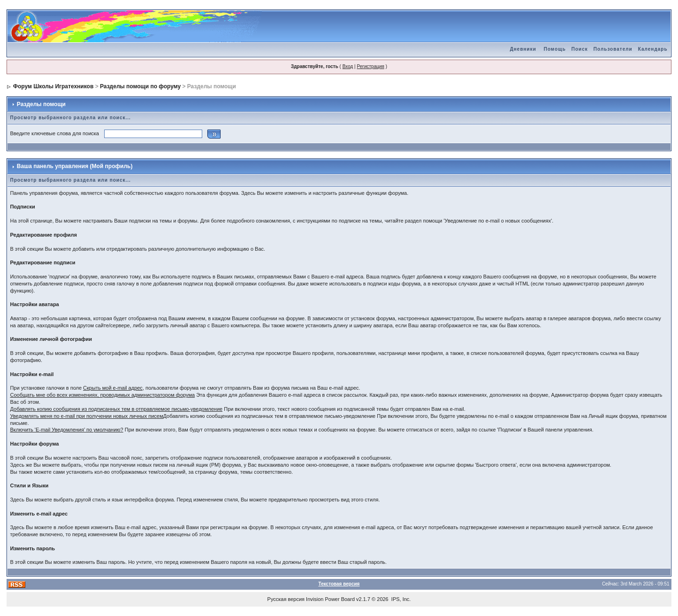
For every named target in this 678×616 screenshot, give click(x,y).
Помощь (555, 49)
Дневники (523, 49)
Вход (348, 66)
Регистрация (370, 66)
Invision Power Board (330, 599)
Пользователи (613, 49)
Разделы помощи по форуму (140, 86)
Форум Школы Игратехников (53, 86)
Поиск (580, 49)
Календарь (653, 49)
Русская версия (286, 599)
